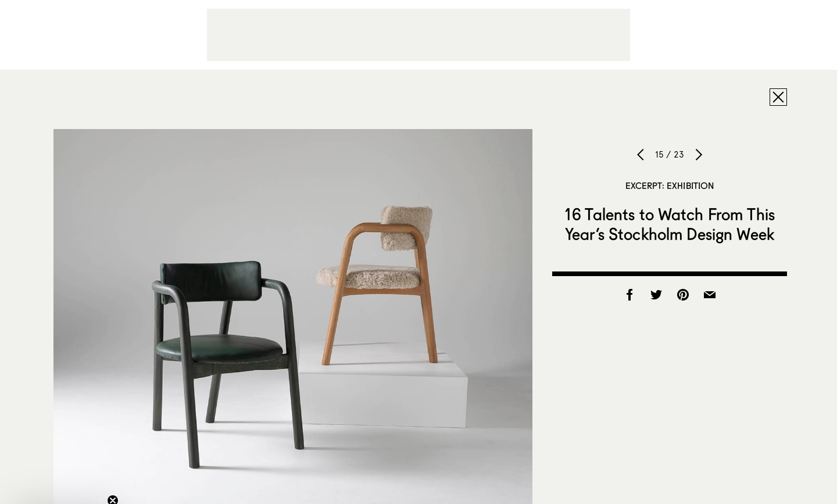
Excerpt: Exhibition (670, 185)
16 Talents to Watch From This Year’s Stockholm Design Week (670, 224)
